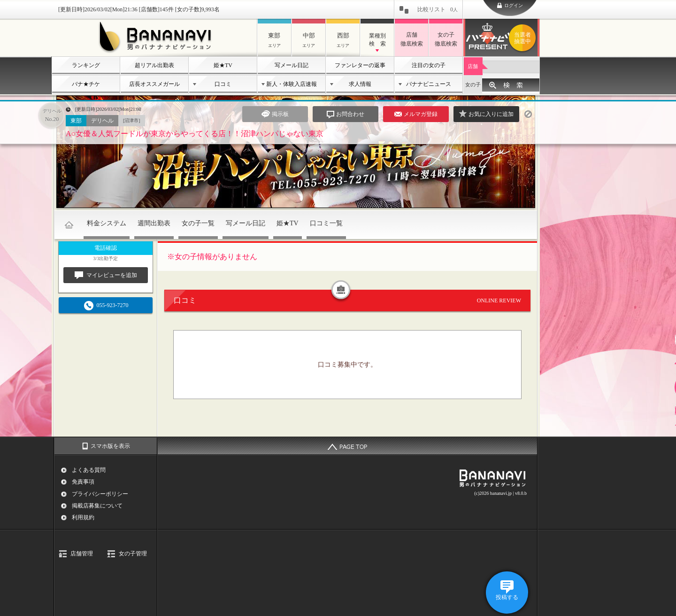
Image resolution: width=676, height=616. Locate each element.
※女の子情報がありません (212, 257)
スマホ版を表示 (110, 446)
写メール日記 (292, 65)
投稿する (507, 597)
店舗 (473, 66)
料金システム (107, 223)
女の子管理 (133, 554)
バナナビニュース (429, 84)
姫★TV (223, 65)
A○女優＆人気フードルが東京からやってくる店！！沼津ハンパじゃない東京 (195, 134)
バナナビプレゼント (524, 38)
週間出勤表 (154, 223)
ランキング (86, 65)
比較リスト (438, 9)
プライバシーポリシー (100, 494)
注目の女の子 (429, 65)
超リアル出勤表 (154, 65)
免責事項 (83, 482)
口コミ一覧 (326, 223)
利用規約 (83, 517)
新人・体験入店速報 (292, 84)
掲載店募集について (97, 506)
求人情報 (360, 84)
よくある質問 (89, 470)
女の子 (473, 85)
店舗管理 (82, 554)
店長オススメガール (154, 84)
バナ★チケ (86, 84)
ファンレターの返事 (360, 65)
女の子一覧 (198, 223)
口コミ (223, 84)
